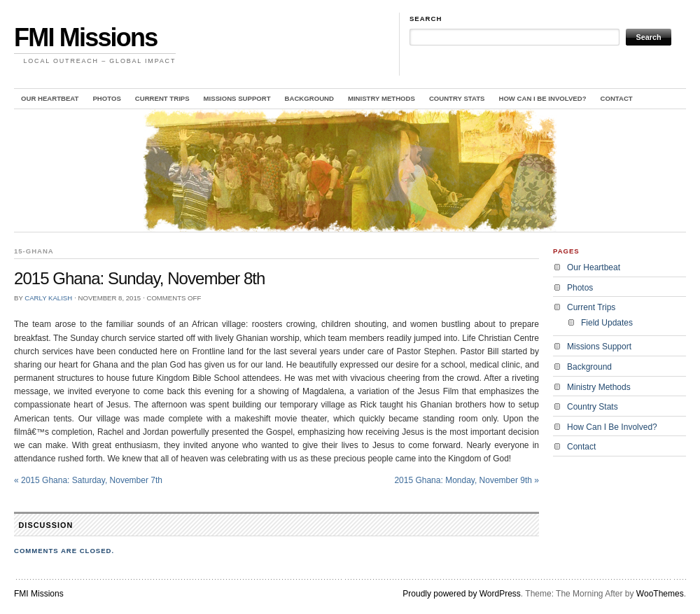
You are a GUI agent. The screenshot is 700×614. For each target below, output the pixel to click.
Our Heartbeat (50, 98)
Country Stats (457, 98)
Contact (617, 98)
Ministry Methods (381, 98)
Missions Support (237, 98)
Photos (106, 98)
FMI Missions (85, 37)
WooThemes (660, 594)
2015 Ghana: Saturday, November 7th (88, 480)
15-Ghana (34, 251)
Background (309, 98)
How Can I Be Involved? (542, 98)
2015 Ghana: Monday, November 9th (467, 480)
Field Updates (607, 323)
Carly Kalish (48, 298)
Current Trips (162, 98)
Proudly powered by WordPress (462, 594)
